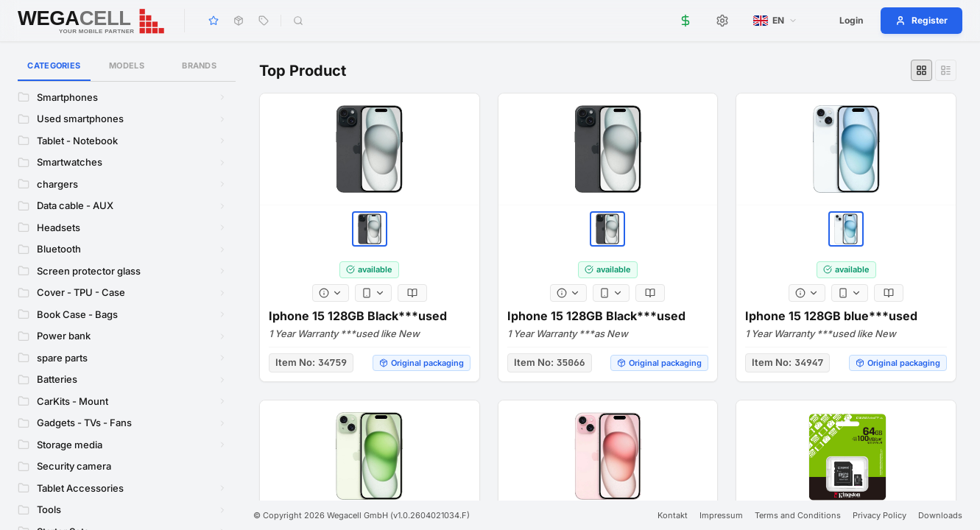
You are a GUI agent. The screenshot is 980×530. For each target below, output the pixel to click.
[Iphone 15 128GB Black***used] (370, 154)
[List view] (946, 70)
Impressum (721, 515)
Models (127, 66)
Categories (54, 71)
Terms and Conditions (798, 515)
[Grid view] (921, 70)
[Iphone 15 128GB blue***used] (846, 158)
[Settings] (722, 21)
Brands (199, 66)
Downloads (940, 515)
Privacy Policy (879, 515)
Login (851, 20)
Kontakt (673, 515)
